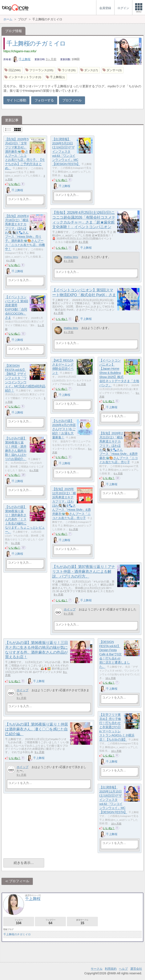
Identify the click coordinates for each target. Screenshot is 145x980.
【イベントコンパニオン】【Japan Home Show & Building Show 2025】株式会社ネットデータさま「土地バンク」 (119, 373)
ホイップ (70, 609)
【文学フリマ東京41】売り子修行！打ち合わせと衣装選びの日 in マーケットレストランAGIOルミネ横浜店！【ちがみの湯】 (117, 727)
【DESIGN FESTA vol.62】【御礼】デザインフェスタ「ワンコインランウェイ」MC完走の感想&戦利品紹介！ (25, 378)
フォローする (44, 100)
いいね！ (15, 184)
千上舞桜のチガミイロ (36, 43)
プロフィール (72, 100)
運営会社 (136, 969)
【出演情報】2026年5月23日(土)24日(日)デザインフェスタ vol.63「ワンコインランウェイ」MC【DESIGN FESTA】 (66, 152)
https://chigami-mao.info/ (20, 51)
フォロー (19, 922)
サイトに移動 (16, 100)
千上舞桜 (21, 59)
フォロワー (50, 922)
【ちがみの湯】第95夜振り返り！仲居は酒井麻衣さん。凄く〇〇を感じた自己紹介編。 (37, 729)
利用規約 (111, 969)
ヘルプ (123, 969)
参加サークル (82, 922)
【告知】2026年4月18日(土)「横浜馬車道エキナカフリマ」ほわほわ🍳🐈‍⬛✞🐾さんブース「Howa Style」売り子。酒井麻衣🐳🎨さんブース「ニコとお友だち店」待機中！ (25, 233)
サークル (97, 969)
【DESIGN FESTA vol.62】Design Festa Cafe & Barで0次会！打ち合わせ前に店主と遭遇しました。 (115, 654)
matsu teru (71, 257)
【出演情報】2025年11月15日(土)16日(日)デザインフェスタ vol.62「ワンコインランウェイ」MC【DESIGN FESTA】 (113, 800)
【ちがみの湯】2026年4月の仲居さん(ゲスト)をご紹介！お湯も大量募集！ (64, 429)
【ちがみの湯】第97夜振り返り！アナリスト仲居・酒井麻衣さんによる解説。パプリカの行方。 (84, 572)
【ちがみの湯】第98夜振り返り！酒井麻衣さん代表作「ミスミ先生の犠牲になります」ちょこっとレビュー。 (25, 519)
